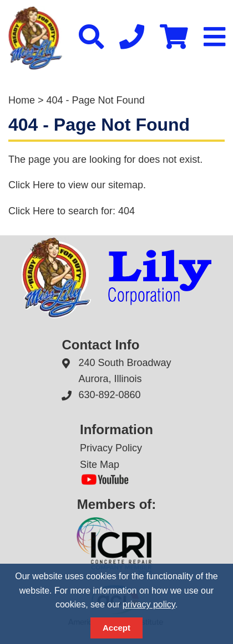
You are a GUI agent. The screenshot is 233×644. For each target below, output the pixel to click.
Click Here (31, 185)
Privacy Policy (111, 448)
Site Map (100, 465)
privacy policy (149, 604)
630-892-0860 (109, 395)
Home (22, 100)
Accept (116, 628)
